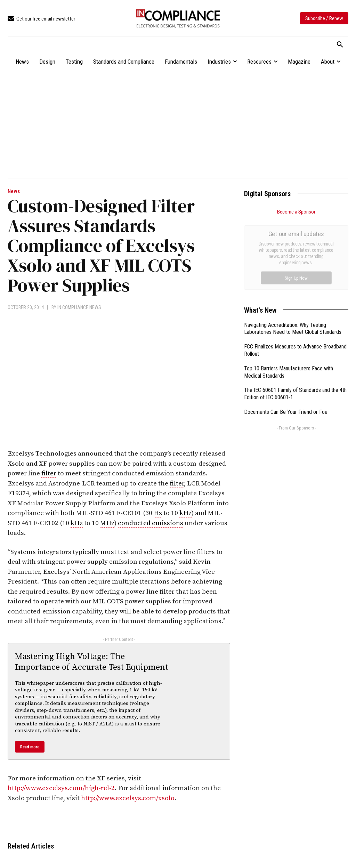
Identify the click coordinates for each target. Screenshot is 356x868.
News (14, 191)
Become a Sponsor (296, 212)
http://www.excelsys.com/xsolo (128, 798)
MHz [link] (107, 523)
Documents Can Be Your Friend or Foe (286, 334)
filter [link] (49, 473)
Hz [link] (158, 513)
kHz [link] (185, 513)
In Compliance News (79, 307)
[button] (340, 45)
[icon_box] (41, 19)
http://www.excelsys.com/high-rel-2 (61, 788)
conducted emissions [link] (151, 523)
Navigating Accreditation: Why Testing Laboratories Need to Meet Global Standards (293, 250)
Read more (30, 747)
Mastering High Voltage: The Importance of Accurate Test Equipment (92, 662)
